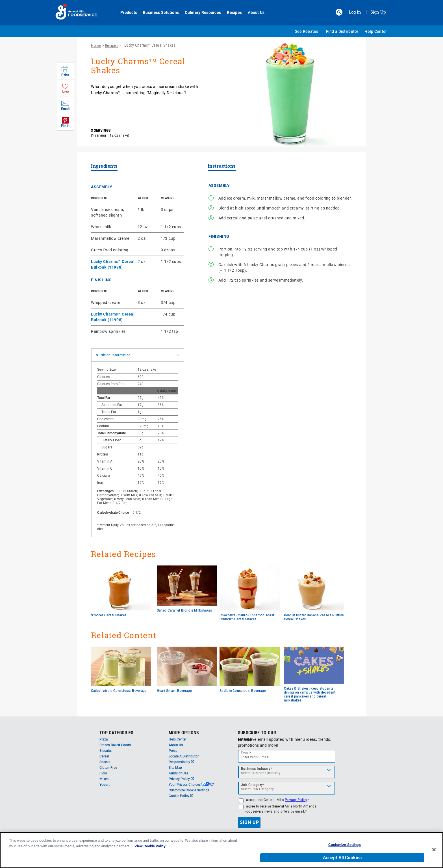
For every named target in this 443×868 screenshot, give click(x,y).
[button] (339, 12)
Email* (246, 753)
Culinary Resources (200, 12)
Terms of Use (178, 773)
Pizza (104, 739)
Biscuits (106, 751)
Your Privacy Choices (191, 785)
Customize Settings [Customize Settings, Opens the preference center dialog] (344, 849)
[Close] (434, 854)
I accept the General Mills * (277, 800)
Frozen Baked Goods (115, 745)
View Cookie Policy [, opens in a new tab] (150, 850)
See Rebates (307, 31)
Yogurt (105, 785)
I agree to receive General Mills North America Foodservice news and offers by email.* (280, 809)
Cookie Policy (181, 796)
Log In (355, 12)
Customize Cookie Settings (189, 790)
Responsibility (181, 762)
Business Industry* (257, 769)
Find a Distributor (342, 31)
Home (96, 46)
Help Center (376, 31)
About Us (253, 12)
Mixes (104, 779)
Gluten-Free (108, 768)
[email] (287, 756)
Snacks (105, 762)
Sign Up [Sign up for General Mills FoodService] (378, 12)
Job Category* (253, 785)
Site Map (175, 768)
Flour (103, 773)
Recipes (231, 12)
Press (173, 751)
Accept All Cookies (342, 862)
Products (126, 12)
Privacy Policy (181, 779)
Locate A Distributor (184, 756)
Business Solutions (158, 12)
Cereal (104, 756)
